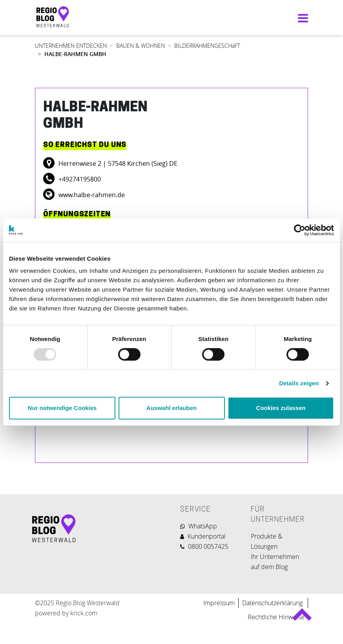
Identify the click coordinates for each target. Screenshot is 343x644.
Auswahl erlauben (171, 408)
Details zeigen (299, 383)
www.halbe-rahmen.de (91, 195)
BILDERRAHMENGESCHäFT (207, 46)
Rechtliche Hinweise (276, 617)
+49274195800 (79, 179)
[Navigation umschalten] (301, 18)
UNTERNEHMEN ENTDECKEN (71, 46)
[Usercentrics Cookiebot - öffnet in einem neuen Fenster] (300, 230)
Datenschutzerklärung (273, 603)
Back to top (302, 618)
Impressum (219, 603)
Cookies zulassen (281, 408)
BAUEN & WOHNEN (140, 46)
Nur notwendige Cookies (62, 408)
